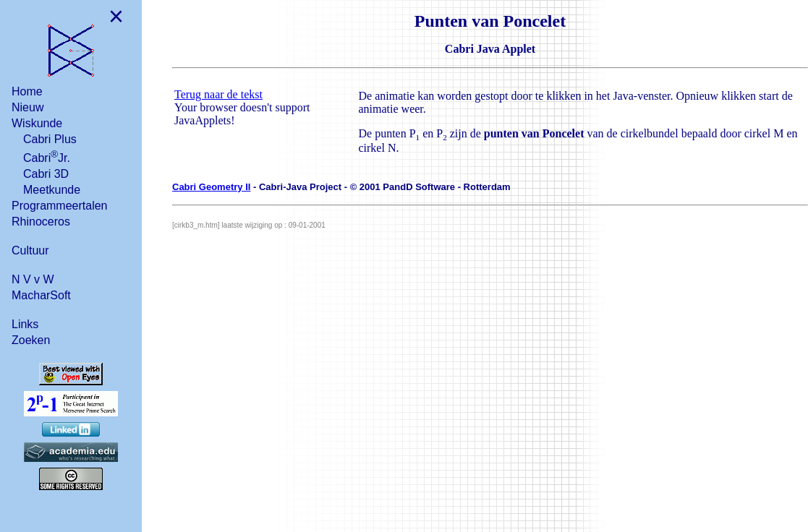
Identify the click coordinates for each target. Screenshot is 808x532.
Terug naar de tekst (218, 94)
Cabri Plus (50, 139)
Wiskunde (37, 123)
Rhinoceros (41, 222)
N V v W (33, 279)
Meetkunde (52, 190)
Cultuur (30, 250)
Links (25, 324)
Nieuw (27, 107)
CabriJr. (47, 156)
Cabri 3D (46, 174)
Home (27, 91)
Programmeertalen (60, 206)
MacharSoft (41, 295)
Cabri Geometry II (211, 187)
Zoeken (31, 340)
